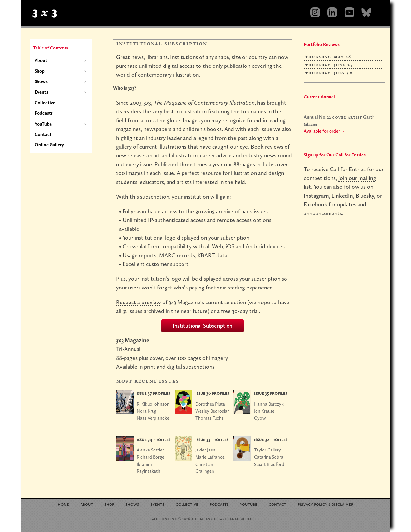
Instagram (316, 195)
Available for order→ (324, 131)
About (41, 60)
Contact (43, 134)
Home (63, 503)
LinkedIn (342, 195)
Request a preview (139, 302)
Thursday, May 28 (329, 56)
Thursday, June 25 (329, 65)
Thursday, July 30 (329, 73)
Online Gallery (49, 145)
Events (41, 92)
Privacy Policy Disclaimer (325, 503)
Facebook (316, 204)
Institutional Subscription (202, 325)
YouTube (43, 124)
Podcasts (44, 113)
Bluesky (365, 195)
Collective (45, 103)
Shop (40, 71)
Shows (41, 81)
